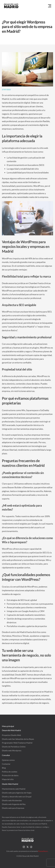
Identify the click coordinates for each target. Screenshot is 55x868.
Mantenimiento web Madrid (14, 789)
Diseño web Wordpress (12, 750)
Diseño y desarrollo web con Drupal (17, 797)
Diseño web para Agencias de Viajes (17, 793)
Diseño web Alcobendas (12, 800)
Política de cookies (10, 772)
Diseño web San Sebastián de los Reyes (18, 739)
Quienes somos (8, 760)
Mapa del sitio (8, 779)
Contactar (6, 764)
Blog (4, 768)
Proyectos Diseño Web (11, 735)
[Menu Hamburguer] (50, 6)
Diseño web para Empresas (13, 808)
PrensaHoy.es (43, 851)
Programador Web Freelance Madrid (17, 743)
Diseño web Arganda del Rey (14, 804)
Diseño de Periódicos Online (14, 747)
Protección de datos (10, 775)
